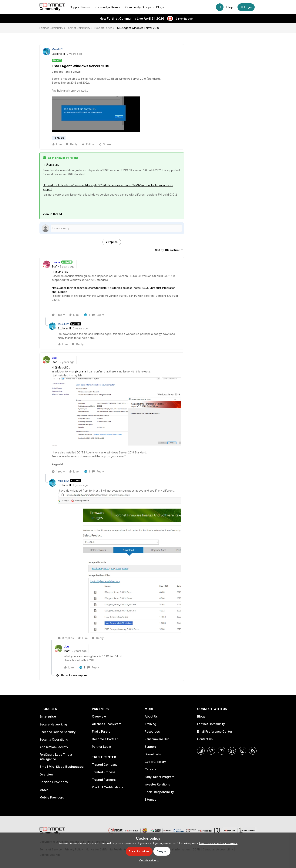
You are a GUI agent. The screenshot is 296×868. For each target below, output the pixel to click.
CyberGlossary (155, 762)
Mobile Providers (52, 797)
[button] (246, 7)
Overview (46, 774)
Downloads (153, 754)
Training (150, 724)
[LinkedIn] (232, 751)
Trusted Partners (104, 780)
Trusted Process (104, 772)
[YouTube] (222, 751)
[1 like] (87, 315)
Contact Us (205, 739)
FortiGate (59, 138)
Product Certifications (107, 787)
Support (150, 747)
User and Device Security (57, 732)
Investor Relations (157, 784)
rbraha (56, 262)
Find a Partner (102, 732)
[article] (112, 289)
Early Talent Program (159, 777)
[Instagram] (242, 751)
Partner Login (101, 747)
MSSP (44, 790)
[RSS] (253, 751)
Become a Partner (105, 739)
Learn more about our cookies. (218, 843)
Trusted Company (105, 765)
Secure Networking (53, 724)
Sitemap (150, 799)
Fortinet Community (51, 28)
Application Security (54, 747)
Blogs (160, 7)
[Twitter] (211, 751)
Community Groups (138, 7)
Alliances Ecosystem (107, 724)
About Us (151, 716)
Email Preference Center (215, 732)
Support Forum (80, 7)
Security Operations (54, 739)
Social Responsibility (159, 792)
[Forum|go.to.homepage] (52, 7)
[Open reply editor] (112, 228)
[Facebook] (201, 751)
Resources (152, 732)
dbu (54, 358)
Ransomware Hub (157, 739)
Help (230, 7)
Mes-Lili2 (57, 49)
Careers (150, 769)
